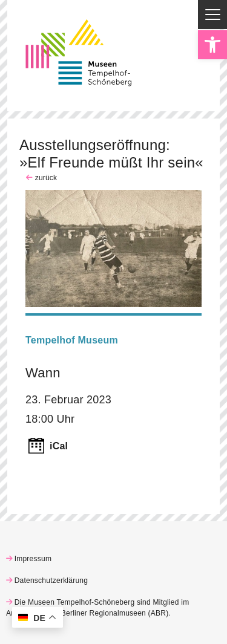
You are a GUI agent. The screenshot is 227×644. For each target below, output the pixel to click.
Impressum (33, 559)
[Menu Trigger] (212, 15)
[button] (212, 45)
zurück (45, 178)
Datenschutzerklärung (51, 581)
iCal (59, 446)
